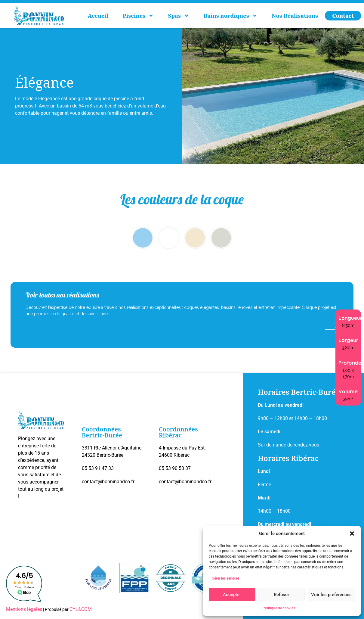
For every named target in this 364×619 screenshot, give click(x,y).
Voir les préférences (331, 595)
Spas (179, 16)
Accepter (232, 595)
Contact (343, 16)
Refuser (281, 595)
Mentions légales (24, 609)
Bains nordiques (230, 16)
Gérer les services (226, 578)
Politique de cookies (279, 608)
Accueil (98, 16)
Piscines (138, 16)
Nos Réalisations (295, 16)
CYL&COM (81, 609)
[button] (352, 533)
